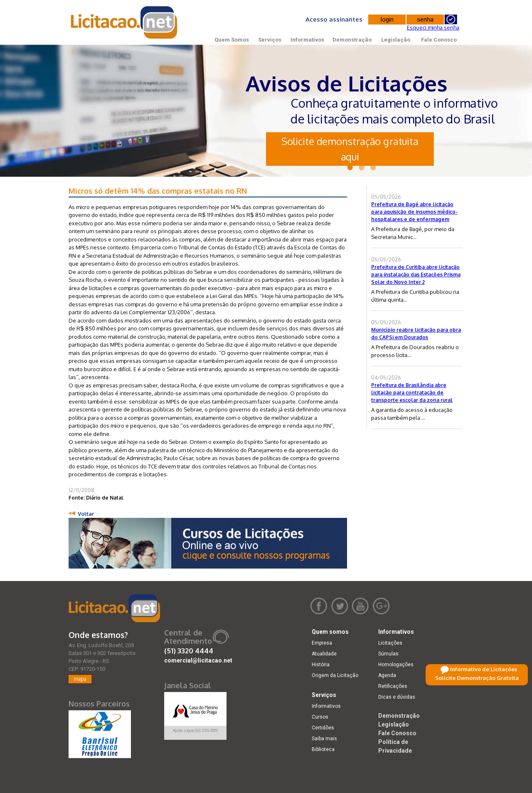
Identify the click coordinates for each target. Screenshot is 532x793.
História (321, 665)
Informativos (307, 40)
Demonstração (352, 40)
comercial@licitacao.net (198, 660)
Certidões (323, 728)
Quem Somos (232, 40)
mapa (80, 679)
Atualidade (324, 654)
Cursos (320, 717)
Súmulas (388, 654)
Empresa (322, 643)
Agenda (387, 675)
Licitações (390, 643)
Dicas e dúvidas (397, 697)
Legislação (396, 40)
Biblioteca (323, 749)
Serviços (270, 40)
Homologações (396, 665)
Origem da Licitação (335, 675)
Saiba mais (324, 739)
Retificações (393, 686)
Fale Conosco (439, 40)
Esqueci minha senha (433, 27)
